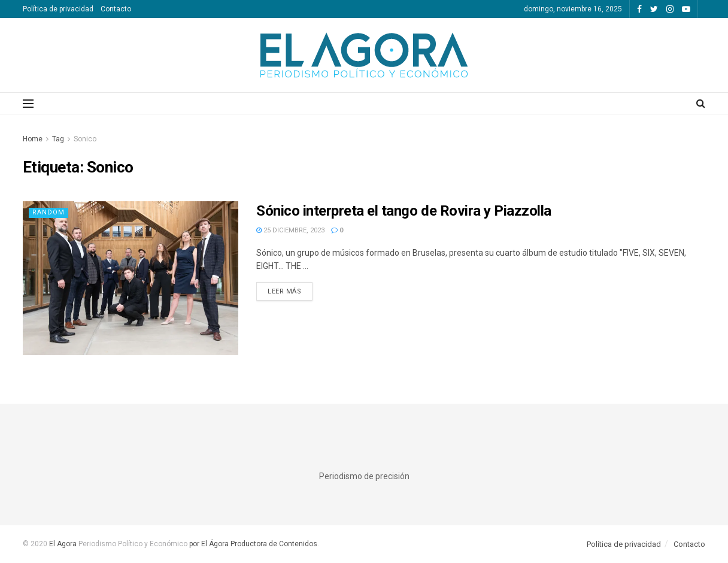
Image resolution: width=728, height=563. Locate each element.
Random (48, 212)
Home (33, 139)
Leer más (284, 291)
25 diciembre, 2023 (290, 230)
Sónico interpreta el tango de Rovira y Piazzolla (404, 211)
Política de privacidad (58, 9)
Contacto (116, 9)
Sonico (85, 139)
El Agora (64, 544)
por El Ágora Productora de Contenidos (252, 544)
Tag (58, 139)
